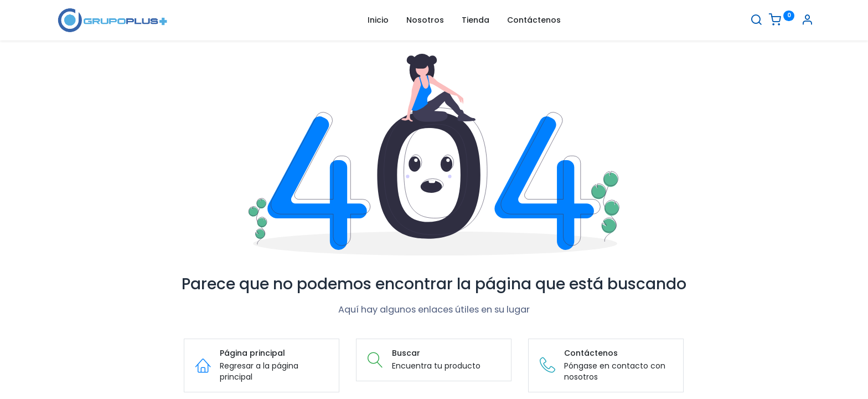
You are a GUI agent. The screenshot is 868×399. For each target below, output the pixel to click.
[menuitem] (378, 21)
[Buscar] (756, 21)
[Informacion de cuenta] (807, 21)
